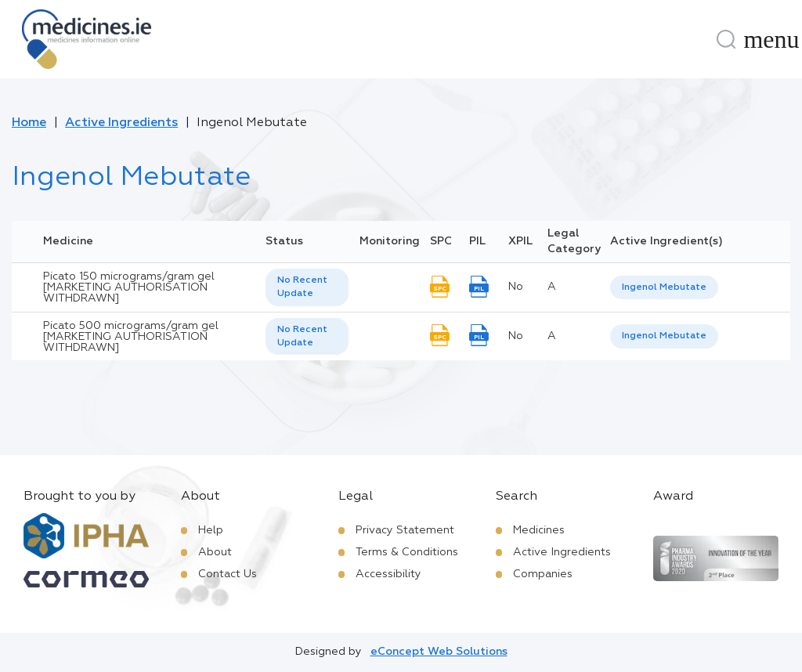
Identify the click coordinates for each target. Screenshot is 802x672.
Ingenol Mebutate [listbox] (664, 287)
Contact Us (228, 574)
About (215, 552)
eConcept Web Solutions (439, 652)
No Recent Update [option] (302, 287)
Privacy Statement (405, 530)
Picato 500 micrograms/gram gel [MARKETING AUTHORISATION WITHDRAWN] (131, 337)
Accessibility (388, 574)
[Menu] (771, 39)
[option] (664, 288)
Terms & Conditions (407, 552)
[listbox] (307, 287)
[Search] (726, 39)
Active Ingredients (121, 123)
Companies (543, 574)
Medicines (539, 530)
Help (211, 530)
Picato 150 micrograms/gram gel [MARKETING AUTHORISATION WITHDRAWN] (129, 287)
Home (29, 123)
